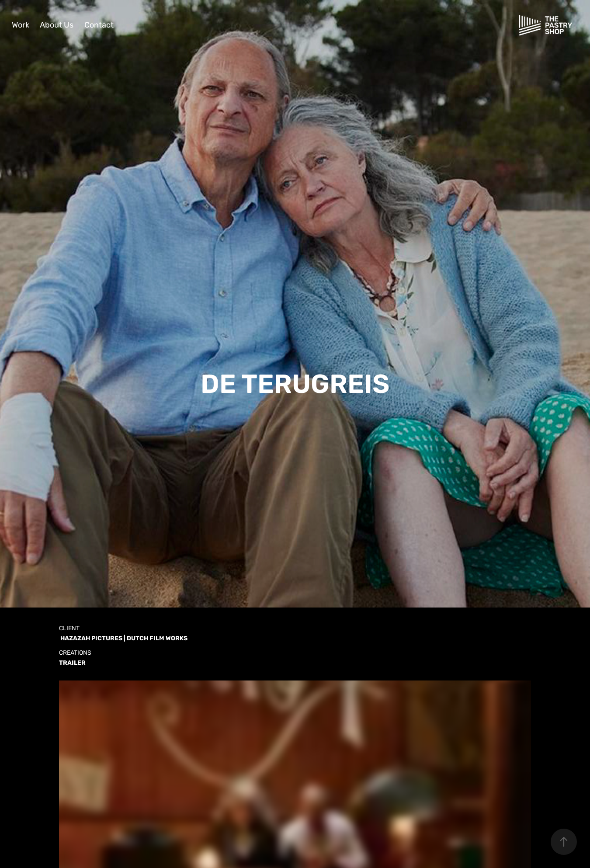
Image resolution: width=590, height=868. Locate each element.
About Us (57, 25)
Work (21, 25)
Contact (99, 25)
